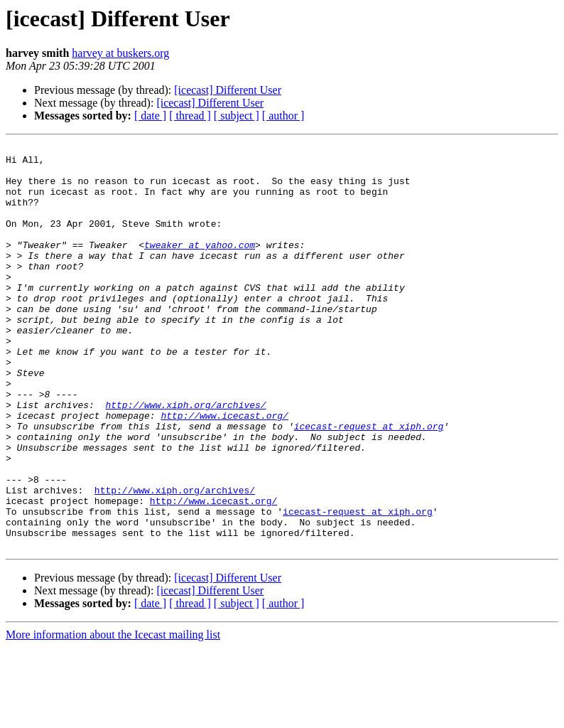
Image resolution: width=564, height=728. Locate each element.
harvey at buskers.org (120, 53)
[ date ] (150, 116)
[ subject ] (237, 116)
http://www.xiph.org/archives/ (185, 458)
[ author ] (283, 116)
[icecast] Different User (228, 90)
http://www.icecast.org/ (224, 471)
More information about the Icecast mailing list (113, 716)
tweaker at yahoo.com (200, 266)
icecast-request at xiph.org (369, 483)
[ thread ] (190, 116)
